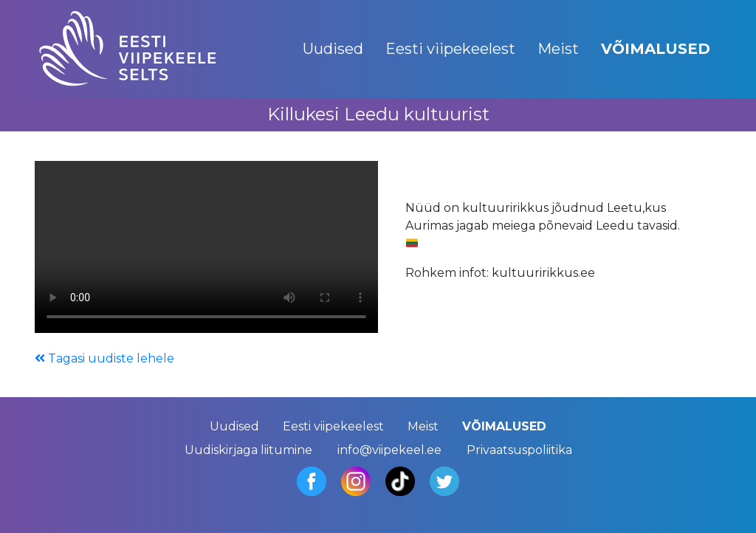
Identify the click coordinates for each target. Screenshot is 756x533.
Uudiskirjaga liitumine (248, 450)
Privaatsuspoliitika (519, 450)
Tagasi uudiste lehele (104, 358)
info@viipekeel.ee (389, 450)
